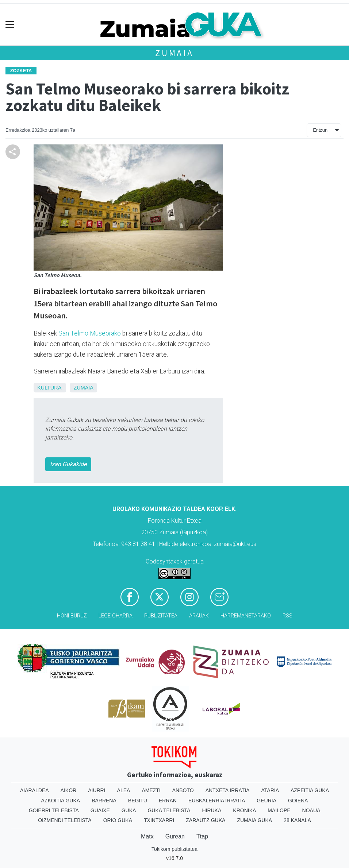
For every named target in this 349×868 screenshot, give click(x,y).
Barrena (104, 801)
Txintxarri (159, 820)
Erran (168, 801)
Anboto (183, 790)
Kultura (49, 388)
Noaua (311, 810)
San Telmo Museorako (90, 333)
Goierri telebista (54, 810)
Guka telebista (169, 810)
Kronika (244, 810)
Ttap (202, 836)
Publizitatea (161, 616)
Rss (287, 616)
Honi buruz (72, 616)
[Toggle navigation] (10, 25)
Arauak (199, 616)
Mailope (279, 810)
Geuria (266, 801)
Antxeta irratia (228, 790)
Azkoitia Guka (61, 801)
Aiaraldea (34, 790)
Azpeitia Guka (310, 790)
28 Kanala (297, 820)
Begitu (138, 801)
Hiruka (212, 810)
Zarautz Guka (206, 820)
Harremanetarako (246, 616)
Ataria (270, 790)
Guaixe (100, 810)
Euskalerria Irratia (217, 801)
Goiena (298, 801)
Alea (124, 790)
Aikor (69, 790)
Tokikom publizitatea (174, 849)
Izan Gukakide (68, 464)
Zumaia (174, 53)
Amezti (151, 790)
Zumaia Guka (254, 820)
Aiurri (97, 790)
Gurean (175, 836)
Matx (147, 836)
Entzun (320, 130)
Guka (129, 810)
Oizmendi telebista (65, 820)
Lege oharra (116, 616)
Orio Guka (118, 820)
